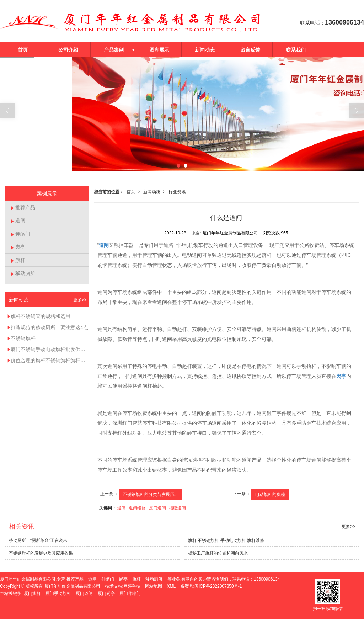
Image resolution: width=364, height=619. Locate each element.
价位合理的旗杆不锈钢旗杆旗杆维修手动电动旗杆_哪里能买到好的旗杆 (48, 360)
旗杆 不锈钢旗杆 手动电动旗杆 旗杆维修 (226, 540)
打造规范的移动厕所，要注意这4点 (48, 327)
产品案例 (114, 50)
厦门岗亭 (106, 593)
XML (172, 586)
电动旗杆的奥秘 (270, 494)
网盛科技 (132, 586)
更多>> (80, 300)
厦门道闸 (157, 508)
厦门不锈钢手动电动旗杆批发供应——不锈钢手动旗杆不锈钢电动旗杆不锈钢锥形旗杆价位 (48, 349)
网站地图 (154, 586)
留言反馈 (250, 50)
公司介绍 (68, 50)
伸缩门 (20, 234)
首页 (23, 50)
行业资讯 (177, 192)
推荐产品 (23, 207)
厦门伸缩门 (130, 593)
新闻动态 (205, 50)
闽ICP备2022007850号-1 (218, 586)
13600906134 (267, 579)
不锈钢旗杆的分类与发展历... (150, 494)
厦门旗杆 (32, 593)
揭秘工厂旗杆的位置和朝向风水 (218, 553)
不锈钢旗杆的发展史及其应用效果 (41, 553)
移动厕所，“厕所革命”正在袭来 (38, 540)
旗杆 (18, 260)
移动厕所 (23, 273)
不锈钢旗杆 (21, 338)
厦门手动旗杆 (58, 593)
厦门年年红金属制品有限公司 (73, 586)
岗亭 (18, 247)
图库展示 (159, 50)
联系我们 (296, 50)
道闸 (122, 508)
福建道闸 (177, 508)
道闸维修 (137, 508)
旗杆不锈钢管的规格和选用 (39, 316)
